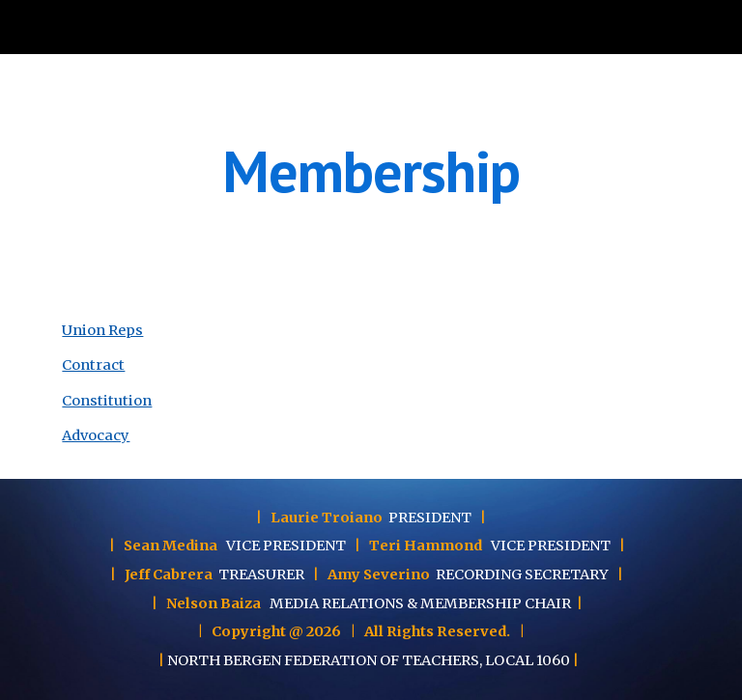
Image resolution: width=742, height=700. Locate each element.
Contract (93, 365)
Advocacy (96, 435)
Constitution (107, 401)
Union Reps (102, 330)
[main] (371, 171)
